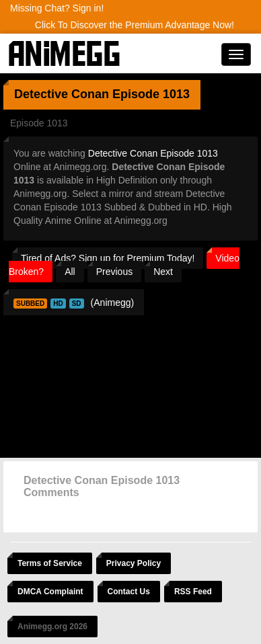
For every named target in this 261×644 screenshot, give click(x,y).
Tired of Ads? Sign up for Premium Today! (108, 258)
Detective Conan (62, 94)
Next (163, 272)
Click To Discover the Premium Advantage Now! (135, 25)
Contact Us (129, 592)
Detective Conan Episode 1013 (153, 153)
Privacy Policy (134, 563)
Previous (114, 272)
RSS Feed (193, 592)
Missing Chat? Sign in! (57, 8)
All (70, 272)
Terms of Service (50, 563)
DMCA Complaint (50, 592)
